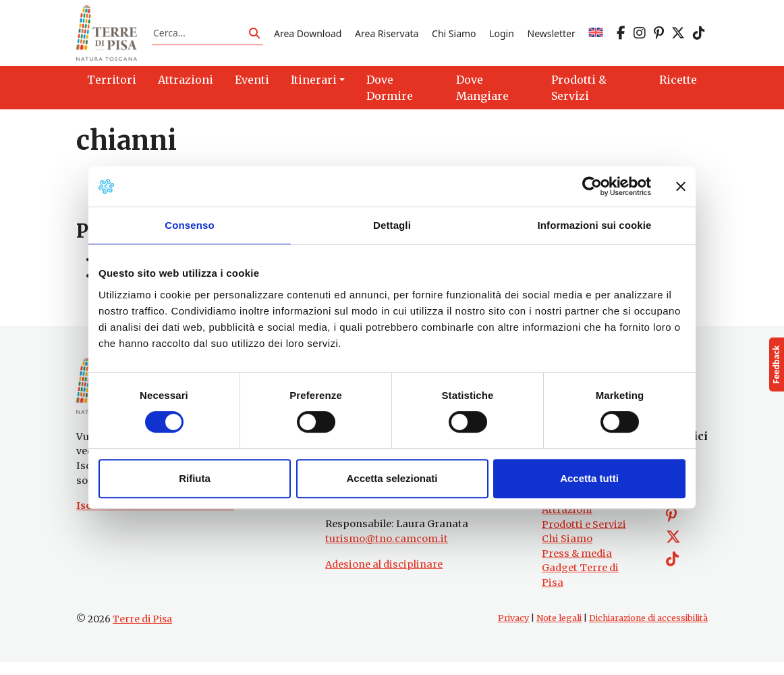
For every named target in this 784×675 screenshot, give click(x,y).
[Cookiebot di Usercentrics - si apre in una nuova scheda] (592, 186)
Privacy (513, 630)
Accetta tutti (589, 478)
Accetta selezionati (392, 478)
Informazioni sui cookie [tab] (595, 225)
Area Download (308, 36)
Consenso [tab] (189, 225)
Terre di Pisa (142, 631)
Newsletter (552, 36)
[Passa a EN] (596, 36)
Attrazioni (567, 522)
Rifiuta (195, 478)
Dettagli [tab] (392, 225)
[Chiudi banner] (681, 186)
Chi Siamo (454, 36)
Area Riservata (387, 36)
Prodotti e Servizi (584, 537)
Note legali (559, 630)
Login (502, 36)
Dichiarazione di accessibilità (648, 630)
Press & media (577, 566)
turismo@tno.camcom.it (387, 551)
